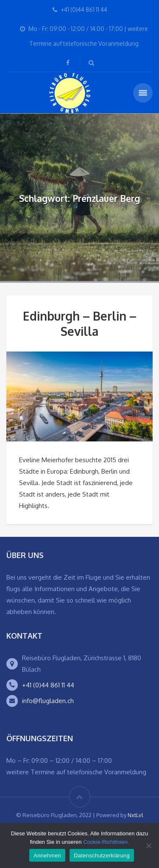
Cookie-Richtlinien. (106, 842)
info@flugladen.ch (48, 701)
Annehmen (47, 855)
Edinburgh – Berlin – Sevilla (80, 324)
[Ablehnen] (148, 846)
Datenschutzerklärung (102, 855)
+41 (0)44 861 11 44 (48, 685)
